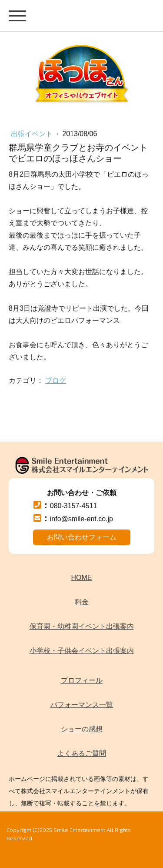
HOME (82, 578)
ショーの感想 (82, 729)
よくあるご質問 (82, 753)
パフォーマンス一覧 (82, 705)
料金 (82, 602)
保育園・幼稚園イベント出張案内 (82, 626)
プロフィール (82, 680)
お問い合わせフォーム (82, 537)
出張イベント (33, 134)
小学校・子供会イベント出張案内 (82, 651)
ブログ (56, 380)
